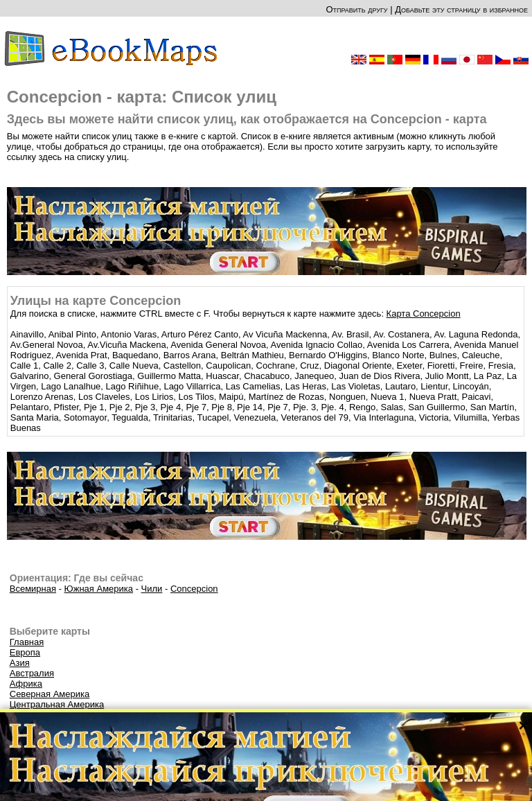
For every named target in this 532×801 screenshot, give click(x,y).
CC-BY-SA (307, 778)
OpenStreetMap (258, 778)
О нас (210, 786)
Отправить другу (356, 9)
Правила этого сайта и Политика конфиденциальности (324, 786)
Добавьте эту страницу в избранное (461, 9)
